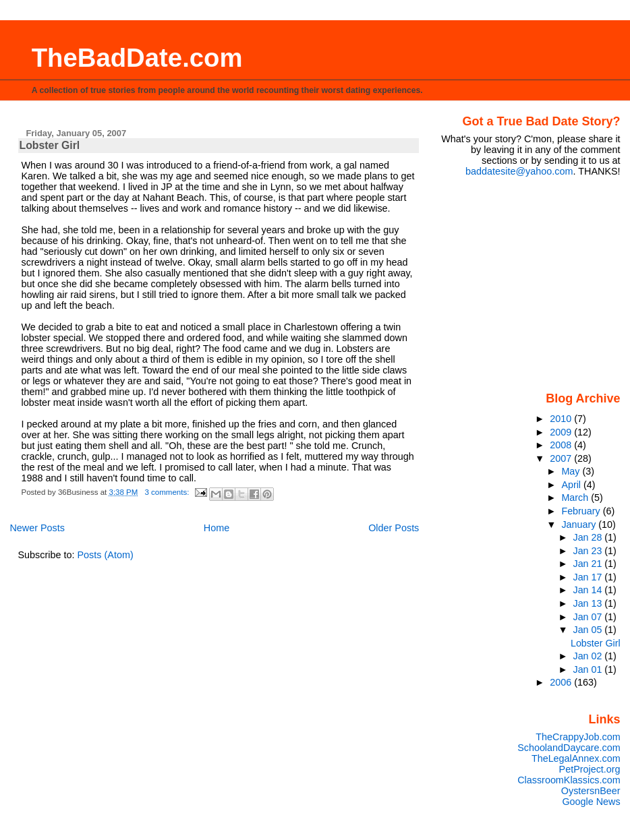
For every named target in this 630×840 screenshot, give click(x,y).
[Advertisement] (536, 283)
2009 (562, 432)
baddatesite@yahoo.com (519, 171)
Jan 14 (589, 590)
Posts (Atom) (106, 555)
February (582, 511)
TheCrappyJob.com (578, 737)
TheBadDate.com (137, 58)
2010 (562, 419)
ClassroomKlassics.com (569, 780)
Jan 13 (589, 603)
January (580, 524)
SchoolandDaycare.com (569, 748)
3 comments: (168, 492)
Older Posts (394, 528)
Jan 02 (589, 656)
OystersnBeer (591, 791)
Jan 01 (589, 669)
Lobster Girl (50, 145)
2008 (562, 445)
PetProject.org (590, 769)
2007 (562, 458)
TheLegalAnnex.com (576, 758)
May (572, 471)
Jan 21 (589, 564)
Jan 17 (589, 577)
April (572, 485)
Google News (591, 802)
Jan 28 (589, 537)
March (576, 498)
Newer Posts (37, 528)
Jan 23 (589, 551)
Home (217, 528)
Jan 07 (589, 617)
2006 (562, 682)
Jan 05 (589, 630)
